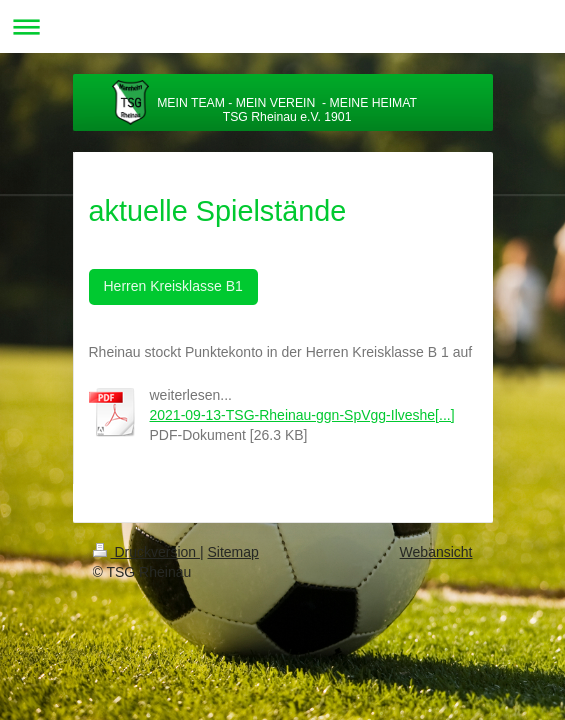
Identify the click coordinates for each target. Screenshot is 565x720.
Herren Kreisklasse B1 (173, 286)
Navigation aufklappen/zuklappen (282, 26)
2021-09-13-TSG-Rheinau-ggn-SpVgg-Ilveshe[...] (302, 415)
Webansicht (436, 552)
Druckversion (146, 552)
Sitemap (233, 552)
